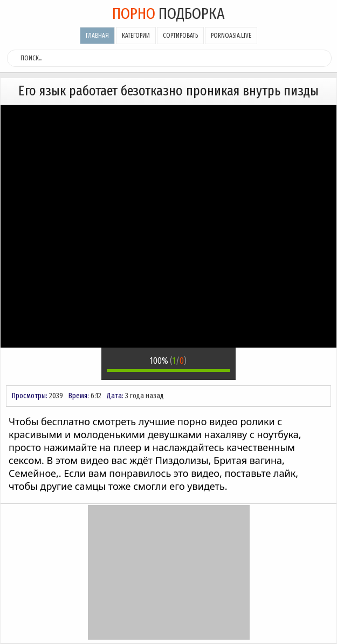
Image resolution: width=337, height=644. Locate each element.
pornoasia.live (231, 36)
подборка (168, 13)
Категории (136, 36)
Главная (97, 36)
